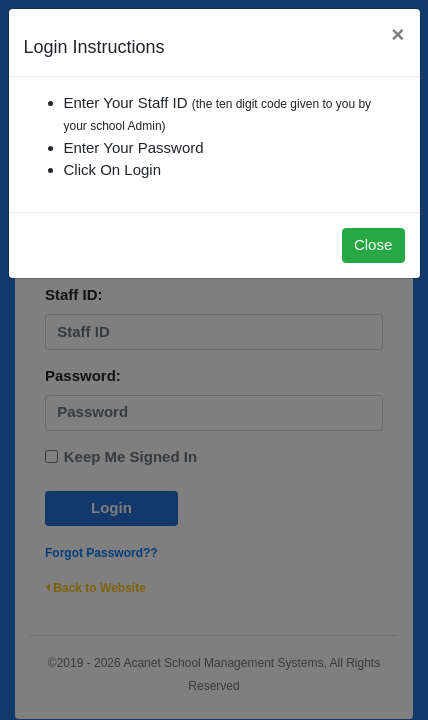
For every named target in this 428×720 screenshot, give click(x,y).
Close (373, 244)
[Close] (397, 35)
